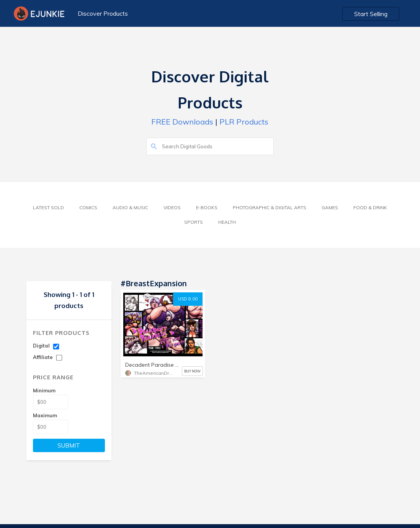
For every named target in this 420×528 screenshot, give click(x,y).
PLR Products (244, 122)
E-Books (207, 207)
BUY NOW (192, 371)
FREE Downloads (182, 122)
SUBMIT (69, 445)
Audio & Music (130, 207)
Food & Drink (370, 207)
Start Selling (371, 14)
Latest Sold (48, 207)
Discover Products (103, 13)
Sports (194, 222)
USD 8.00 (188, 299)
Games (330, 207)
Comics (88, 207)
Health (227, 222)
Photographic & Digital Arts (270, 207)
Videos (172, 207)
